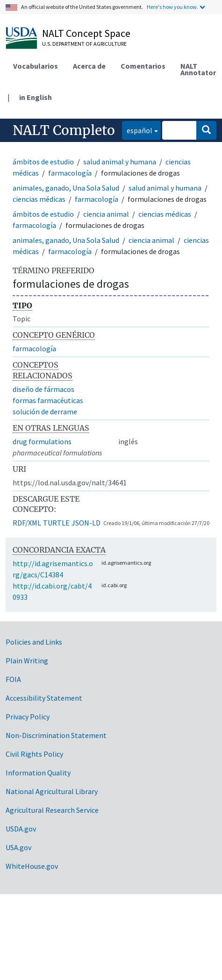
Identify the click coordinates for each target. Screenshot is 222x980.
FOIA (13, 679)
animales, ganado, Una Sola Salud (66, 188)
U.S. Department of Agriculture (84, 44)
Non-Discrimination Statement (56, 735)
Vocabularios (36, 66)
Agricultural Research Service (52, 810)
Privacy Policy (28, 717)
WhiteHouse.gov (32, 866)
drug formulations (42, 441)
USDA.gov (21, 829)
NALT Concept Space (86, 33)
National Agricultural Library (52, 791)
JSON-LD (86, 523)
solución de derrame (45, 412)
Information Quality (38, 773)
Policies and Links (34, 642)
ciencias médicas (39, 199)
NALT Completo (64, 130)
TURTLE (56, 523)
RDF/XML (27, 523)
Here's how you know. (172, 7)
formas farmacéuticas (48, 400)
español (137, 130)
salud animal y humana (120, 162)
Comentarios (143, 66)
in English (36, 97)
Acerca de (89, 66)
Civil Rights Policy (34, 754)
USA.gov (18, 847)
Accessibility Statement (44, 698)
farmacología (70, 173)
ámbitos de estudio (43, 162)
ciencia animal (106, 214)
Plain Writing (27, 660)
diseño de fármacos (43, 389)
